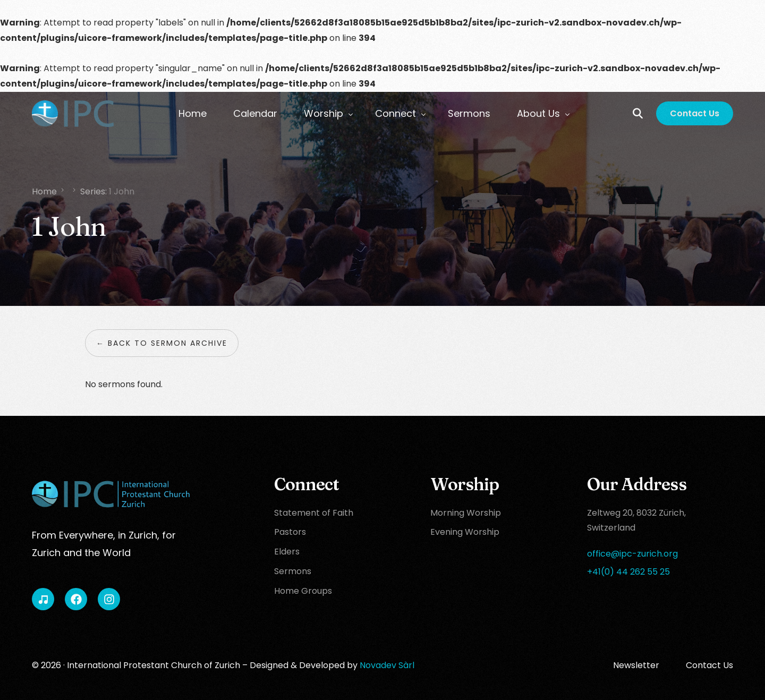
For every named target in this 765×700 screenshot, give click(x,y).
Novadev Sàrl (387, 665)
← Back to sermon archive (162, 343)
